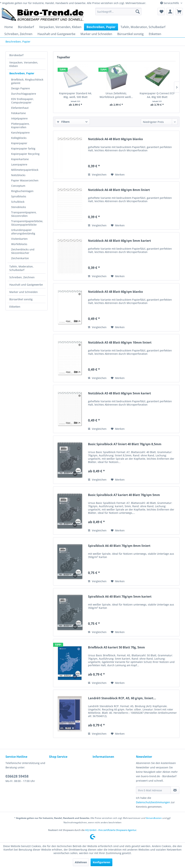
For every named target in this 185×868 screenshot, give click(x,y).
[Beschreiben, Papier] (101, 27)
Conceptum (18, 186)
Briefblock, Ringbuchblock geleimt (27, 81)
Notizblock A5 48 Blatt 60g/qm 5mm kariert (119, 393)
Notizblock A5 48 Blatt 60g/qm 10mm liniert (120, 343)
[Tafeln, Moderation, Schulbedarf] (143, 27)
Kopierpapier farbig (23, 148)
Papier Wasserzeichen (25, 180)
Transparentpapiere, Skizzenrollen (24, 214)
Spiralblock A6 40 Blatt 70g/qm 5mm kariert (120, 597)
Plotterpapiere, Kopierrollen (20, 125)
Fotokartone (18, 113)
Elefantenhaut (20, 108)
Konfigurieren (101, 862)
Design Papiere (20, 88)
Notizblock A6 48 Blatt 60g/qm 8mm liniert (119, 190)
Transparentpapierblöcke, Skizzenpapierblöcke (27, 223)
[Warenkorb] (179, 12)
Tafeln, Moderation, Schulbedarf (21, 268)
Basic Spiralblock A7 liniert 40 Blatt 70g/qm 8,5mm (125, 444)
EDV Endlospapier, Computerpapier (23, 101)
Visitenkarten (19, 239)
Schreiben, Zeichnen (22, 277)
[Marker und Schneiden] (96, 34)
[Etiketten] (155, 34)
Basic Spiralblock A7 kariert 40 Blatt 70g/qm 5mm (124, 495)
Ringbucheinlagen (22, 191)
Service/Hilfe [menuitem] (170, 3)
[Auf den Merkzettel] (118, 175)
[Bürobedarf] (26, 27)
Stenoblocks (19, 207)
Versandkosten (154, 818)
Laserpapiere (19, 164)
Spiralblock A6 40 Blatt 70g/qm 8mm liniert (119, 546)
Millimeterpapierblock (25, 170)
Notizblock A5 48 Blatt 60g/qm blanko (115, 292)
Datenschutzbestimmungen (153, 802)
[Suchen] (138, 12)
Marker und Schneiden (24, 292)
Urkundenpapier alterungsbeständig (23, 232)
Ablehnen (81, 862)
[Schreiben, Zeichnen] (18, 34)
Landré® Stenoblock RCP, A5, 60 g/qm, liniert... (122, 698)
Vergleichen (97, 175)
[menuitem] (118, 12)
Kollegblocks (19, 138)
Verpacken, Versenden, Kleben (24, 64)
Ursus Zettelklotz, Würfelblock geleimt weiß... (116, 95)
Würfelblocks (19, 244)
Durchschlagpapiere (24, 94)
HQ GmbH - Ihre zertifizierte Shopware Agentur (111, 830)
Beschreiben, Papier (22, 73)
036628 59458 (17, 776)
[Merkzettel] (161, 12)
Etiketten (15, 307)
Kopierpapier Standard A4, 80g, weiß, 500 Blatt (75, 95)
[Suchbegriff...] (118, 12)
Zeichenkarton (20, 258)
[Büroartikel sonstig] (130, 34)
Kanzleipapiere (20, 133)
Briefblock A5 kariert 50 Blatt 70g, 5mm (116, 647)
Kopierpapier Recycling (25, 154)
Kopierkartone (20, 159)
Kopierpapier (19, 143)
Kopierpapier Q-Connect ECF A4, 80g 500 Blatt (157, 95)
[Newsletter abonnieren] (175, 790)
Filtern (63, 122)
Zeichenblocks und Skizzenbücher (23, 251)
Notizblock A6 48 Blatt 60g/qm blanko (115, 139)
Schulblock (18, 202)
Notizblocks (18, 175)
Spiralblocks (19, 196)
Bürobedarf (16, 55)
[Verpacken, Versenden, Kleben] (60, 27)
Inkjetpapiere (19, 118)
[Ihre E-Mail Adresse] (153, 790)
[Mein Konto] (170, 12)
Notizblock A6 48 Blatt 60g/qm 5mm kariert (119, 241)
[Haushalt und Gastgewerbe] (56, 34)
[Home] (9, 27)
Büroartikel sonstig (21, 299)
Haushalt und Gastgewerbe (26, 285)
